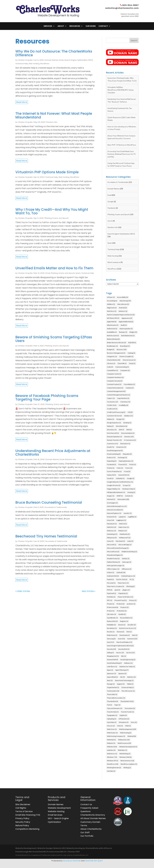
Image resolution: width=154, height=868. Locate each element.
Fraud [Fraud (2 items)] (127, 473)
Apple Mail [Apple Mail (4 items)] (112, 323)
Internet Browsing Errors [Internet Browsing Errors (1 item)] (117, 508)
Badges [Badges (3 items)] (133, 333)
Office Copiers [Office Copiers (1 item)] (113, 570)
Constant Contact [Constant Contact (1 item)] (114, 386)
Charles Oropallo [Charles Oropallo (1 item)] (126, 358)
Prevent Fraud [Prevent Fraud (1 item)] (121, 602)
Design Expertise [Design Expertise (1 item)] (114, 424)
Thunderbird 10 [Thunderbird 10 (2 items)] (127, 703)
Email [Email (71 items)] (111, 448)
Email (61, 61)
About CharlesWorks (91, 830)
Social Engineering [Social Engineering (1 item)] (128, 661)
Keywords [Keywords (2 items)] (112, 518)
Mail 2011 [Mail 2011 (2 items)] (112, 528)
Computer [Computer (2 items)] (125, 372)
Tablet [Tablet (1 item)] (130, 685)
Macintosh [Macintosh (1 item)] (112, 525)
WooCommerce (114, 264)
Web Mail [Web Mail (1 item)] (111, 741)
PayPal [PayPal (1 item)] (110, 581)
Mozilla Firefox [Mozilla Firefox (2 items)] (113, 560)
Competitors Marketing (27, 830)
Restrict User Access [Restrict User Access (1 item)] (128, 629)
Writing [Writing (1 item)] (127, 769)
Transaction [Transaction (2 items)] (130, 710)
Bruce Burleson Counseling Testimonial (49, 504)
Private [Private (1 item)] (111, 605)
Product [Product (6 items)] (121, 605)
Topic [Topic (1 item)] (117, 706)
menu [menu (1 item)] (110, 542)
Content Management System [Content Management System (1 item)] (119, 396)
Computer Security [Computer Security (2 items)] (115, 382)
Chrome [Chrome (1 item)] (111, 365)
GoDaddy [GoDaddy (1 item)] (120, 480)
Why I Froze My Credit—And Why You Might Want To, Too (52, 213)
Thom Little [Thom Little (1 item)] (112, 696)
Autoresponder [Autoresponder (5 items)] (126, 330)
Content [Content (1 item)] (130, 389)
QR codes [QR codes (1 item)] (112, 616)
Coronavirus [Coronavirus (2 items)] (112, 403)
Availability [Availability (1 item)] (112, 333)
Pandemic (111, 209)
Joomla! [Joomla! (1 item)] (128, 515)
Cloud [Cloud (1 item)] (132, 365)
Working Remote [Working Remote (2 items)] (114, 769)
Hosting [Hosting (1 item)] (131, 494)
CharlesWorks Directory (93, 816)
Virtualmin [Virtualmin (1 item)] (124, 724)
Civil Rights (21, 809)
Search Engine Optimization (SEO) (79, 61)
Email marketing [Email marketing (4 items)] (114, 455)
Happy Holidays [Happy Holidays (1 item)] (113, 490)
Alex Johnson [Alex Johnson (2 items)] (123, 305)
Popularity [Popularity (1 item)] (123, 595)
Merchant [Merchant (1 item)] (120, 542)
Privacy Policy (22, 820)
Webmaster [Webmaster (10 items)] (124, 741)
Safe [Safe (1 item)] (135, 636)
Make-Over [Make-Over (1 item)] (124, 528)
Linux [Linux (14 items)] (110, 521)
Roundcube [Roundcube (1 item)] (125, 636)
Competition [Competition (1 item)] (112, 372)
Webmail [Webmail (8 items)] (132, 737)
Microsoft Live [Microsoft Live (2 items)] (113, 553)
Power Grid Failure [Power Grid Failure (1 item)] (125, 598)
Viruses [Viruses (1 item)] (111, 727)
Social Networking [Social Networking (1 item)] (114, 664)
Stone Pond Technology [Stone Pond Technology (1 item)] (124, 682)
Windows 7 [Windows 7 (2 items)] (112, 758)
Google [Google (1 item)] (131, 480)
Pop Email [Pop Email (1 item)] (112, 595)
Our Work (91, 26)
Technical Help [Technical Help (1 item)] (128, 689)
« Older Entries (23, 592)
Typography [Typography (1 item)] (112, 717)
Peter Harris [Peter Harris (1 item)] (123, 584)
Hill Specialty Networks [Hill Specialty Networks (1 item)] (116, 494)
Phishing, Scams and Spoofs (57, 219)
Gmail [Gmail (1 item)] (110, 480)
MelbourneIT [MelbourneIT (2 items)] (125, 539)
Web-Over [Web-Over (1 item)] (112, 731)
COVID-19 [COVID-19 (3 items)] (112, 407)
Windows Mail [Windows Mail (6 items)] (125, 758)
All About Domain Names (93, 820)
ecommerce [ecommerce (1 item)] (112, 445)
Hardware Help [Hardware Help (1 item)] (129, 490)
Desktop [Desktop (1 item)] (127, 424)
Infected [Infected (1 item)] (111, 501)
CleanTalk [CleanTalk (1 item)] (122, 365)
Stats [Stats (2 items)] (110, 682)
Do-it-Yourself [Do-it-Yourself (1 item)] (113, 434)
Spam (78, 274)
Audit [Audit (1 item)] (124, 326)
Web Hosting (34, 65)
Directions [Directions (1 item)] (112, 431)
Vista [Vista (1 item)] (120, 727)
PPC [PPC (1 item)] (110, 602)
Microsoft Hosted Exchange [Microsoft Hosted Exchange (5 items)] (118, 549)
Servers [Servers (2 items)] (120, 654)
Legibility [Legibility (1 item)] (132, 518)
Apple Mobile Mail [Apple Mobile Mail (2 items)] (126, 323)
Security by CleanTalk (72, 862)
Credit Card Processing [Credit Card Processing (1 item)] (116, 413)
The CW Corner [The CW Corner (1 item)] (128, 692)
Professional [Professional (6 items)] (113, 609)
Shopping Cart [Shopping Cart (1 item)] (113, 657)
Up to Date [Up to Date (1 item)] (112, 724)
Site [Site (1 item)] (124, 657)
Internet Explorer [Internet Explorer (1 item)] (114, 515)
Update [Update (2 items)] (123, 717)
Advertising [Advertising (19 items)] (125, 302)
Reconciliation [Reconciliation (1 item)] (126, 619)
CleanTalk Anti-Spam (94, 862)
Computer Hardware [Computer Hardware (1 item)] (115, 379)
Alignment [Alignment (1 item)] (112, 309)
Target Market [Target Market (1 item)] (113, 689)
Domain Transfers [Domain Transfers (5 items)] (114, 441)
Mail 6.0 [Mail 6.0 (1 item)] (123, 525)
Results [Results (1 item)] (111, 633)
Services (48, 26)
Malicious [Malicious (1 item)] (112, 532)
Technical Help (22, 65)
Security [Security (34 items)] (111, 650)
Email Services (55, 816)
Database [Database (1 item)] (129, 417)
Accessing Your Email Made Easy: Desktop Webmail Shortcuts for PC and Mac (122, 155)
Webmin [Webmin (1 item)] (111, 744)
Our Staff (85, 834)
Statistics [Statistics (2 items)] (131, 678)
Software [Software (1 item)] (128, 664)
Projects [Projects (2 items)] (125, 609)
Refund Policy (22, 827)
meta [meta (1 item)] (130, 542)
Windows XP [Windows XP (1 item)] (113, 762)
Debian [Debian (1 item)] (111, 420)
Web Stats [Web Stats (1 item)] (122, 751)
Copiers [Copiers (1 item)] (111, 400)
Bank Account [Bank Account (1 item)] (113, 337)
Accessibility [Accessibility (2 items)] (123, 299)
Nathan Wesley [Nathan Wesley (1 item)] (113, 563)
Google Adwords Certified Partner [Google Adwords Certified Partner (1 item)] (120, 483)
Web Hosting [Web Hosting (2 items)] (126, 734)
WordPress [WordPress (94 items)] (113, 765)
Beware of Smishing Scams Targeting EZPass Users (54, 340)
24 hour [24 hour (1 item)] (111, 299)
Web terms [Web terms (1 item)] (112, 755)
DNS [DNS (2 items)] (129, 431)
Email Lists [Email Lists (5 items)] (121, 448)
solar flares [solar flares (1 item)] (112, 668)
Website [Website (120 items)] (112, 748)
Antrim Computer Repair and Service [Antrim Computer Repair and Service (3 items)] (121, 316)
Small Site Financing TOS (28, 816)
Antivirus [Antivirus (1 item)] (123, 312)
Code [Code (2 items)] (110, 368)
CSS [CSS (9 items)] (130, 413)
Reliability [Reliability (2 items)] (111, 626)
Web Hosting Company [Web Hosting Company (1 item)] (116, 737)
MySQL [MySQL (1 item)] (126, 560)
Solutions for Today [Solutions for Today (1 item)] (127, 668)
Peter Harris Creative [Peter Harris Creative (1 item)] (116, 588)
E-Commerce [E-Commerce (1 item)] (130, 441)
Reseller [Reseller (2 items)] (132, 626)
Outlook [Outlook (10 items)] (121, 574)
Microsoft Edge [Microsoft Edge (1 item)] (125, 546)
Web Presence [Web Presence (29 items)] (124, 744)
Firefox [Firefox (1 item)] (111, 469)
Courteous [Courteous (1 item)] (125, 403)
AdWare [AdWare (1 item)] (111, 305)
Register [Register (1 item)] (124, 623)
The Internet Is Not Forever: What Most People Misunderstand (54, 117)
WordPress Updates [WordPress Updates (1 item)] (129, 765)
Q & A (110, 222)
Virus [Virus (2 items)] (134, 724)
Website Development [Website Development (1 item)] (128, 748)
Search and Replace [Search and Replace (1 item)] (124, 643)
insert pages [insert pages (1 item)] (112, 504)
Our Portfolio (87, 837)
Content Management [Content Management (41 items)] (116, 393)
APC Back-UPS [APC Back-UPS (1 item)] (113, 319)
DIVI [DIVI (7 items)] (121, 431)
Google (110, 203)
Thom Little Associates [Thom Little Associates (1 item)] (116, 699)
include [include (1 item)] (129, 497)
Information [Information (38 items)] (123, 501)
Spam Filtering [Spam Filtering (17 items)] (122, 671)
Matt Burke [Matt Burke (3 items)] (125, 535)
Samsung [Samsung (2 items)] (111, 640)
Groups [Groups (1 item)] (127, 487)
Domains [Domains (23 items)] (129, 438)
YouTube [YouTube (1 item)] (111, 772)
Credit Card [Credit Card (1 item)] (112, 410)
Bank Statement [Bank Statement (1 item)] (128, 337)
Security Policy (23, 823)
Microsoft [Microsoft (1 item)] (112, 546)
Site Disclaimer (23, 806)
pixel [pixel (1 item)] (117, 591)
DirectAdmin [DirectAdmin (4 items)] (122, 427)
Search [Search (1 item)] (111, 643)
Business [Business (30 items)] (122, 351)
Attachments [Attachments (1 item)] (113, 326)
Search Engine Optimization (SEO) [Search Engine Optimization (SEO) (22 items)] (120, 647)
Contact (103, 26)
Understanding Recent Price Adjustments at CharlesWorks (53, 454)
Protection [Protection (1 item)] (122, 612)
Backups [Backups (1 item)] (123, 333)
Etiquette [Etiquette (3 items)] (127, 455)
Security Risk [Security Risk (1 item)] (124, 650)
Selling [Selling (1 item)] (110, 654)
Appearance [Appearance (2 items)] (127, 319)
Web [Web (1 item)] (128, 727)
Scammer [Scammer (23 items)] (132, 640)
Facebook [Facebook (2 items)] (112, 466)
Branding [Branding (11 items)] (125, 347)
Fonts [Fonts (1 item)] (120, 469)
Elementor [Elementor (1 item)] (125, 445)
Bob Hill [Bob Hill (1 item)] (132, 344)
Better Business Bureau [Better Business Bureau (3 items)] (117, 344)
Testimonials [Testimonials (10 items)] (113, 692)
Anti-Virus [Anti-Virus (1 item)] (112, 312)
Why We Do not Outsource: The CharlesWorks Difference (54, 55)
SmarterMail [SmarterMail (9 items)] (112, 661)
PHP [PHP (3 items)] (110, 591)
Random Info (52, 123)
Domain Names (52, 61)
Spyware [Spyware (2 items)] (122, 675)
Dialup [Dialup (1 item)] (110, 427)
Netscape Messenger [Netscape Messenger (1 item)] (116, 567)
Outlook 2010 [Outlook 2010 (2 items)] (113, 577)
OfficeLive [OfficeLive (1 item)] (127, 570)
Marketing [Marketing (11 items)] (112, 535)
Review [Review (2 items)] (121, 633)
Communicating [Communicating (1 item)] (122, 368)
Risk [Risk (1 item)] (129, 633)
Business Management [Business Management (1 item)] (116, 354)
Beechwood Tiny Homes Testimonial (46, 538)
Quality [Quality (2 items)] (122, 616)
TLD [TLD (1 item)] (110, 706)
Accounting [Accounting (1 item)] (112, 302)
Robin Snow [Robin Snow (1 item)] (112, 636)
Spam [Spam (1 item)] (110, 671)
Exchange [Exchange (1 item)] (122, 459)
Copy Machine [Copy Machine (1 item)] (123, 400)
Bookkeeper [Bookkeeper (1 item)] (112, 347)
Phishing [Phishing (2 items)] (131, 588)
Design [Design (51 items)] (120, 420)
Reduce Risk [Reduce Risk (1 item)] (112, 623)
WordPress (45, 65)
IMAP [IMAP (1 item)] (120, 497)
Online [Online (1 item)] (111, 574)
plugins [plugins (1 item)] (126, 591)
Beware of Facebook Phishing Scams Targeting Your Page (47, 399)
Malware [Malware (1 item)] (123, 532)
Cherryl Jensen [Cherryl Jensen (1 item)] (129, 361)
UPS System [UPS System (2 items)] (124, 720)
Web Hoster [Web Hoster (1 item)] (112, 734)
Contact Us (86, 806)
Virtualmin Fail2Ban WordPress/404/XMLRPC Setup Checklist (121, 91)
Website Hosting (56, 813)
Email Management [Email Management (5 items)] (115, 452)
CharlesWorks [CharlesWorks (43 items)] (114, 361)
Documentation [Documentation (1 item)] (128, 434)
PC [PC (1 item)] (132, 581)
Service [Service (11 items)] (130, 654)
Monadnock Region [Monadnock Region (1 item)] (115, 556)
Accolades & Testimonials (56, 509)
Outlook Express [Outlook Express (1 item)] (128, 577)
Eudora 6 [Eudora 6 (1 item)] (111, 459)
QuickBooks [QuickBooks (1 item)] (112, 619)
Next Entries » (89, 592)
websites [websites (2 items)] (111, 751)
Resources (75, 26)
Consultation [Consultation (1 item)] (129, 386)
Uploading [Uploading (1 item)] (112, 720)
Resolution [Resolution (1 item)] (112, 629)
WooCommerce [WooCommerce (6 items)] (127, 762)
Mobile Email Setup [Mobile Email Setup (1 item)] (129, 553)
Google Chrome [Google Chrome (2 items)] (114, 487)
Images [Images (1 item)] (111, 497)
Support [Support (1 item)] (121, 685)
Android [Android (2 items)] (123, 309)
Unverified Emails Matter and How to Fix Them (54, 269)
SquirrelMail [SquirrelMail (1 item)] (112, 678)
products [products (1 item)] (131, 605)
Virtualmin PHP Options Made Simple (47, 173)
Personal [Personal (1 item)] (111, 584)
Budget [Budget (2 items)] (111, 351)
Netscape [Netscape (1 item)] (127, 563)
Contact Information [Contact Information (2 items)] (115, 389)
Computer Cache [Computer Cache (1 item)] (114, 375)
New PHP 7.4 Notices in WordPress (122, 146)
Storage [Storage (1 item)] (111, 685)
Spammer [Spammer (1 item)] (112, 675)
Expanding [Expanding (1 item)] (112, 462)
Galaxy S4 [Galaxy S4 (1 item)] (111, 476)
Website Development (59, 809)
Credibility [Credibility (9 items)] (123, 407)
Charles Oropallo (25, 61)
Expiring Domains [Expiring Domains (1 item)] (126, 462)
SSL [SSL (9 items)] (123, 678)
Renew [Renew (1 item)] (122, 626)
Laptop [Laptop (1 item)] (122, 518)
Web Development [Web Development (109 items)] (128, 731)
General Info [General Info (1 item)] (124, 476)
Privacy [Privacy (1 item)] (133, 602)
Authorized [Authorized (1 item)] (112, 330)
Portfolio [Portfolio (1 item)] (111, 598)
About (61, 26)
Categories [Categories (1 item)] (112, 358)
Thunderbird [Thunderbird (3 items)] (113, 703)
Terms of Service (24, 813)
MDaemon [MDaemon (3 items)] (112, 539)
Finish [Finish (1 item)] (133, 466)
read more (22, 103)
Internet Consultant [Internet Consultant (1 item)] (115, 511)
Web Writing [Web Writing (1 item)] (125, 755)
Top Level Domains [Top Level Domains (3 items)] (115, 710)
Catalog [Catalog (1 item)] (131, 354)
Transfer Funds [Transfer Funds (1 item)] (127, 713)
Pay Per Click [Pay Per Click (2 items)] (122, 581)
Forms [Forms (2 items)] (129, 469)
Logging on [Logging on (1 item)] (121, 521)
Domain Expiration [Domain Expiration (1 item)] (114, 438)
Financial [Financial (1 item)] (123, 466)
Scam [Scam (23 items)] (121, 640)
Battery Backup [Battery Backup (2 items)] (113, 340)
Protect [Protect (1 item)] (111, 612)
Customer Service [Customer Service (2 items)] (114, 417)
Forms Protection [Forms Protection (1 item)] (114, 473)
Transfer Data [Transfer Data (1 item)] (113, 713)
